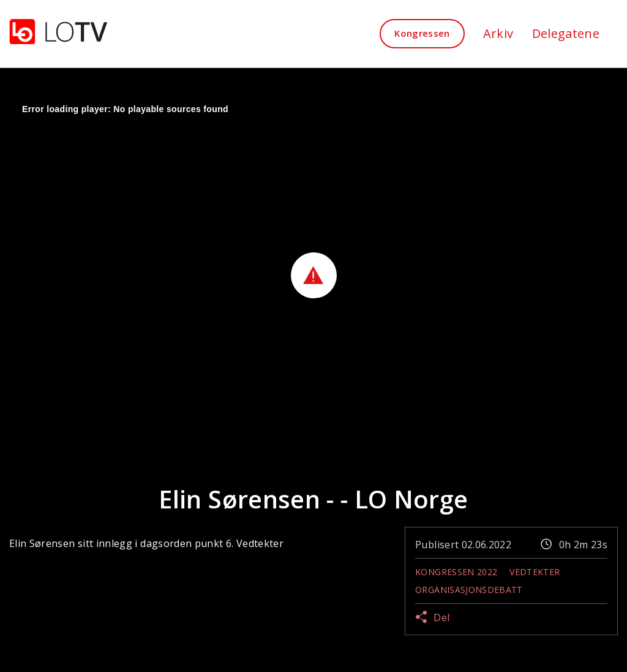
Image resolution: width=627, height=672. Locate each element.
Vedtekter (535, 572)
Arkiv (498, 33)
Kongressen (422, 33)
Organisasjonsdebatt (469, 590)
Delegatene (566, 33)
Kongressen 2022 (456, 572)
